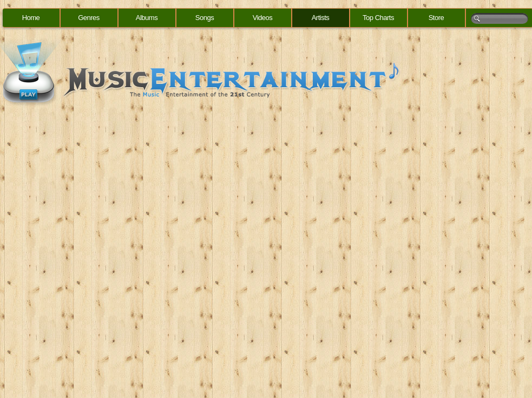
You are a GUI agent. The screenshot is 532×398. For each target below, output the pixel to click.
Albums (147, 18)
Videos (263, 18)
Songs (205, 18)
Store (436, 18)
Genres (89, 18)
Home (31, 18)
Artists (321, 18)
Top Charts (378, 18)
